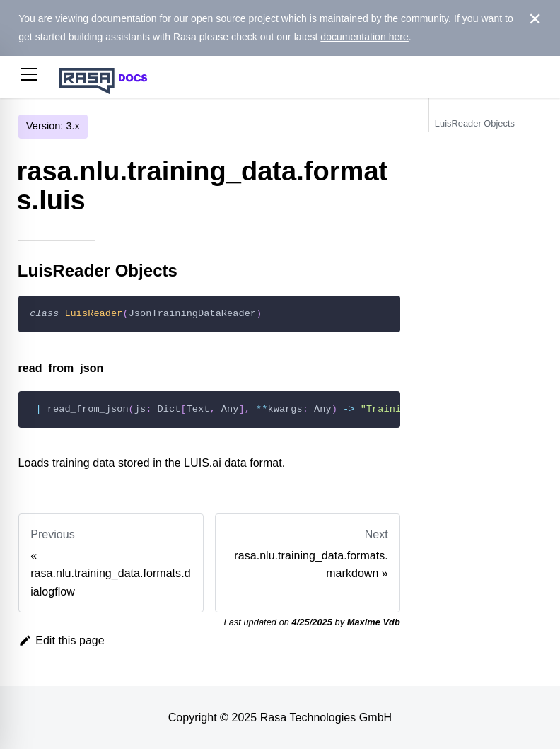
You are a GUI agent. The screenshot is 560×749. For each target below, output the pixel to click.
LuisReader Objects (475, 123)
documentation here (364, 37)
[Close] (535, 19)
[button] (29, 77)
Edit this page (62, 640)
